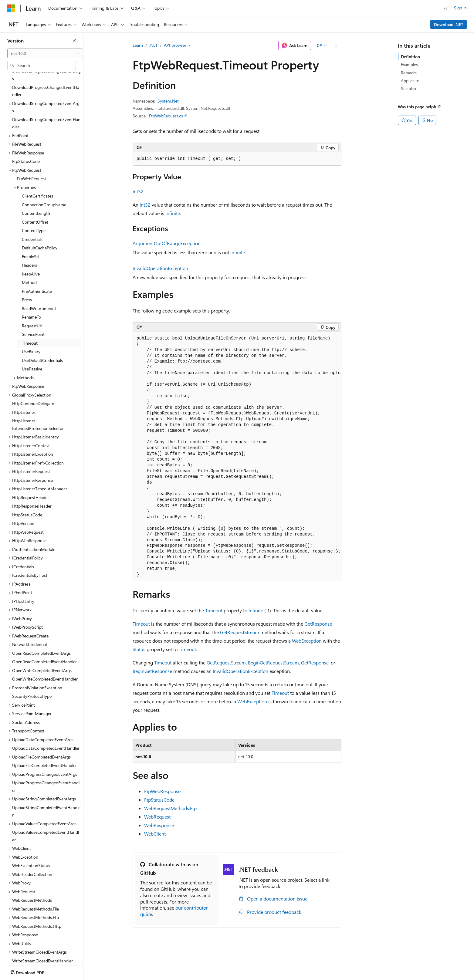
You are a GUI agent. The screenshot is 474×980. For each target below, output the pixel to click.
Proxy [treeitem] (27, 264)
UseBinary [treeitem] (31, 316)
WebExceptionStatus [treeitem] (31, 830)
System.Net (168, 101)
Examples (409, 64)
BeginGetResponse (152, 671)
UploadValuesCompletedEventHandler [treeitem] (46, 800)
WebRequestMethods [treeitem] (32, 865)
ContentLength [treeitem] (36, 178)
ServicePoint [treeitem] (33, 299)
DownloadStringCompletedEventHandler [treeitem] (46, 88)
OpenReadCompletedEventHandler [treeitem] (44, 626)
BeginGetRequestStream (273, 662)
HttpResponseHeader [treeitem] (32, 470)
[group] (237, 457)
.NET (153, 45)
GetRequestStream (240, 632)
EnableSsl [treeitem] (30, 221)
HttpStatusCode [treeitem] (27, 479)
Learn (138, 45)
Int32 (138, 191)
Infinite (173, 213)
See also (408, 88)
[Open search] (445, 8)
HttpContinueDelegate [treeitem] (33, 368)
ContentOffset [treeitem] (35, 186)
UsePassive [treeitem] (32, 333)
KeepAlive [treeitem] (31, 238)
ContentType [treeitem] (34, 195)
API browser (175, 45)
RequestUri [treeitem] (32, 290)
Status (139, 649)
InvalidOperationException (160, 268)
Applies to (410, 81)
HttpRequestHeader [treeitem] (30, 462)
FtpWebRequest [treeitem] (32, 143)
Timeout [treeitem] (30, 308)
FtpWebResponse (162, 791)
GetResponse (318, 624)
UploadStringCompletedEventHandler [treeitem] (46, 776)
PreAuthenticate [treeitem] (37, 256)
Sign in (460, 8)
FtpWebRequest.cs (166, 116)
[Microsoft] (11, 8)
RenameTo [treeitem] (31, 281)
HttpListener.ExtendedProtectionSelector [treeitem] (38, 389)
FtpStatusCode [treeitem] (26, 126)
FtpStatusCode (159, 800)
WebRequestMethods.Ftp (170, 808)
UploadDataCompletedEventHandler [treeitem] (46, 713)
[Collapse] (74, 41)
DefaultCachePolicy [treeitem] (40, 212)
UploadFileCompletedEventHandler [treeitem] (44, 730)
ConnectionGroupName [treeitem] (44, 169)
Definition (410, 57)
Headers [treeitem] (29, 230)
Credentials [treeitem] (32, 204)
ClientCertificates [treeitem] (37, 160)
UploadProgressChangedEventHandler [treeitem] (46, 751)
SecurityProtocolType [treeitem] (32, 661)
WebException (307, 641)
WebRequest (157, 817)
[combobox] (45, 53)
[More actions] (336, 46)
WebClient (155, 834)
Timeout (214, 610)
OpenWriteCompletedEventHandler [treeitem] (45, 643)
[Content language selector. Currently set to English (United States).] (35, 971)
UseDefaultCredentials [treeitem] (42, 325)
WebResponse (159, 825)
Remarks (409, 73)
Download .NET (449, 24)
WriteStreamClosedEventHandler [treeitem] (42, 925)
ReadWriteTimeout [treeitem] (39, 273)
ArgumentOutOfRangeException (167, 243)
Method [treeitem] (29, 247)
